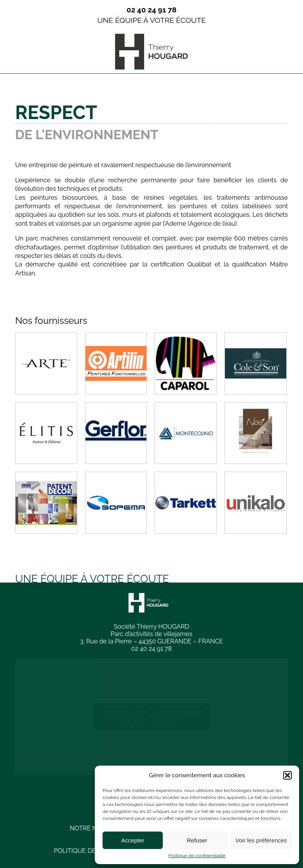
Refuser (197, 840)
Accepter (133, 840)
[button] (287, 775)
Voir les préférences (261, 840)
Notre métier (92, 828)
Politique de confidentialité (197, 856)
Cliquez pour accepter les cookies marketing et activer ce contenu (152, 717)
